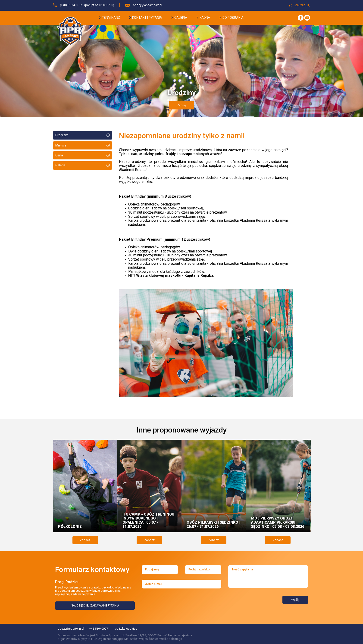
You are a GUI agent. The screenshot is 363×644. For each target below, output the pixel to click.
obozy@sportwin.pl (71, 629)
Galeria (60, 165)
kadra (203, 18)
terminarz (110, 18)
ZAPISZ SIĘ (299, 5)
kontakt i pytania (146, 18)
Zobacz (85, 540)
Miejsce (61, 145)
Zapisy (182, 105)
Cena (59, 155)
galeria (179, 18)
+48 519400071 (99, 629)
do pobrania (232, 18)
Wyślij (295, 600)
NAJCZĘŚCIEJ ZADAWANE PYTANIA (95, 605)
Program (62, 135)
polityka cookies (126, 629)
